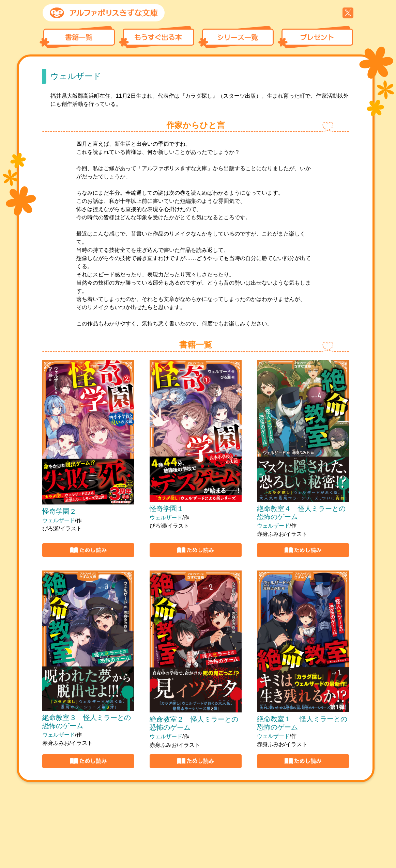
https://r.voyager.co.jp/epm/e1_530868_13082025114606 (88, 550)
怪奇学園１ (167, 509)
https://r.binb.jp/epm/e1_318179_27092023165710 (303, 761)
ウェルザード (59, 520)
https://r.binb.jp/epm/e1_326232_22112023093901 (196, 761)
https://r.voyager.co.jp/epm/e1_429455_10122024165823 (196, 550)
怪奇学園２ (59, 511)
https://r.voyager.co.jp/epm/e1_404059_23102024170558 (303, 550)
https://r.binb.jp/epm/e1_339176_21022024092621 (88, 761)
